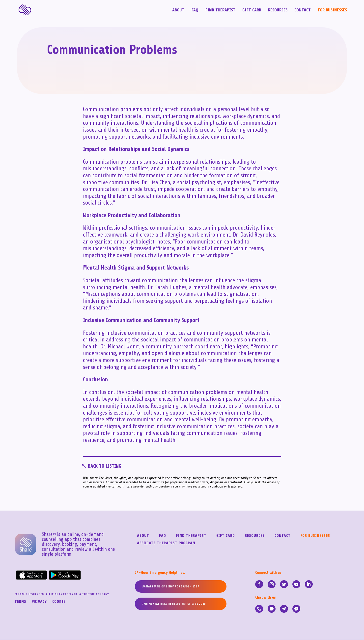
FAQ (195, 10)
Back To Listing (106, 466)
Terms (20, 602)
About (178, 10)
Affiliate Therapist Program (166, 544)
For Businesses (332, 10)
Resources (278, 10)
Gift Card (252, 10)
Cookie (59, 602)
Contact (303, 10)
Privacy (39, 602)
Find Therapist (220, 10)
